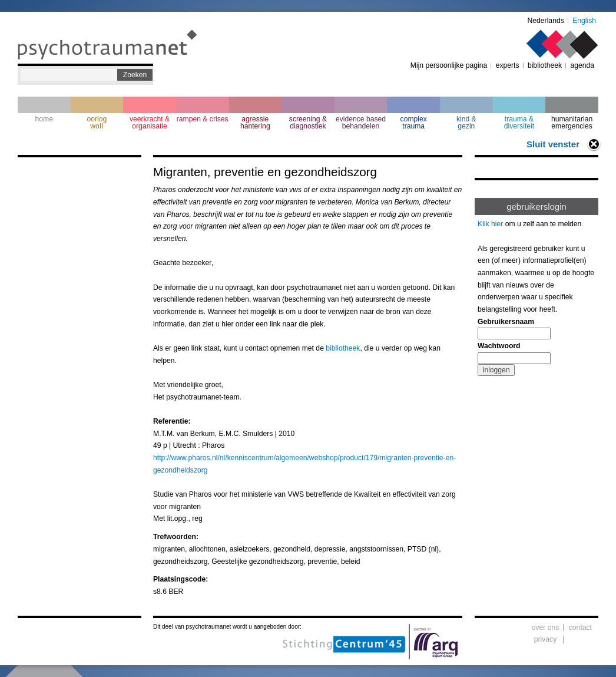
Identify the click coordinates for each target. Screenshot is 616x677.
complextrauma (414, 123)
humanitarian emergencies (572, 123)
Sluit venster (553, 144)
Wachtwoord (499, 346)
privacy (546, 639)
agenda (582, 65)
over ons (546, 628)
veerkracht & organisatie (150, 123)
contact (580, 628)
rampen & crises (203, 119)
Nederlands (546, 21)
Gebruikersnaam (506, 322)
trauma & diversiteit (519, 123)
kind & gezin (466, 123)
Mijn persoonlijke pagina (449, 65)
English (584, 21)
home (44, 119)
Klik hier (490, 224)
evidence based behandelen (361, 123)
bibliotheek (545, 65)
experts (508, 65)
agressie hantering (255, 123)
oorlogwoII (97, 123)
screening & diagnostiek (308, 123)
